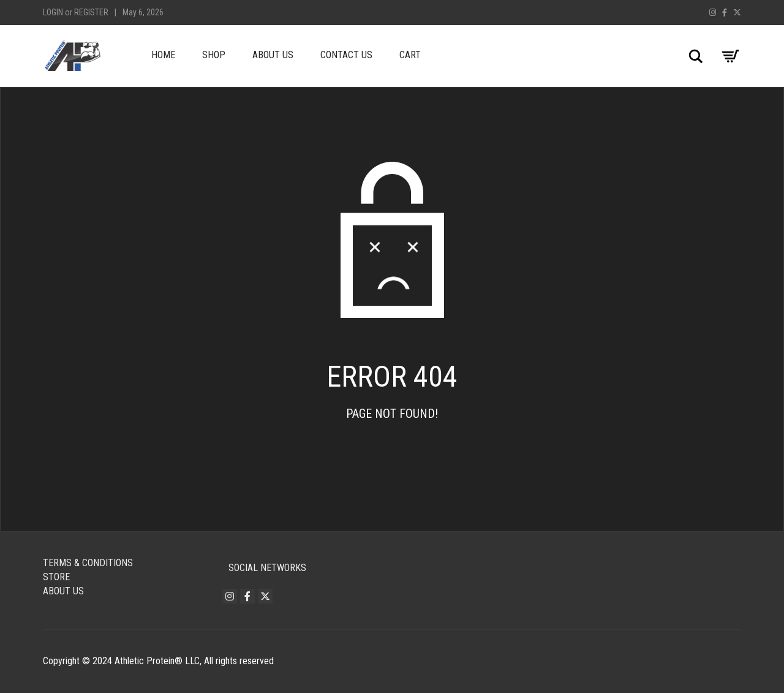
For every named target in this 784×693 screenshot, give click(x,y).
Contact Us (346, 55)
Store (56, 577)
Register (91, 12)
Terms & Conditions (88, 563)
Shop (214, 55)
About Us (273, 55)
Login (53, 12)
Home (163, 55)
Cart (410, 55)
